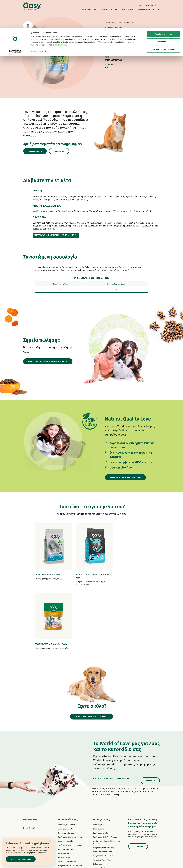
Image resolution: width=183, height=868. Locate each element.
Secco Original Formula (67, 761)
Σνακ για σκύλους (65, 822)
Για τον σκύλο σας (68, 756)
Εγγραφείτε (150, 717)
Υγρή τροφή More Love (102, 821)
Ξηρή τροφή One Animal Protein (70, 773)
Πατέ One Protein (65, 794)
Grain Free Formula (65, 777)
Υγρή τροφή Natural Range (68, 818)
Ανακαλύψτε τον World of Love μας (126, 477)
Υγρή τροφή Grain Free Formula (70, 802)
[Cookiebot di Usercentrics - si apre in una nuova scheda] (15, 23)
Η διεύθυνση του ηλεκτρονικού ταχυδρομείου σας (112, 714)
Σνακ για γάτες (99, 825)
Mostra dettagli (37, 23)
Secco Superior (99, 765)
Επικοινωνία (60, 151)
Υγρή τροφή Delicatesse (102, 804)
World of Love (31, 756)
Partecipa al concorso (21, 859)
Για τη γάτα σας (101, 756)
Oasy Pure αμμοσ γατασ (102, 829)
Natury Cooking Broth (101, 812)
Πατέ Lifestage (64, 790)
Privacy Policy (113, 731)
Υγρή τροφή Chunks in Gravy (104, 784)
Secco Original (99, 761)
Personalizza (164, 14)
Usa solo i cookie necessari (164, 21)
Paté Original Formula (66, 786)
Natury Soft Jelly (64, 814)
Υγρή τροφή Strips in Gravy (68, 810)
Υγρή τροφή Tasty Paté (67, 806)
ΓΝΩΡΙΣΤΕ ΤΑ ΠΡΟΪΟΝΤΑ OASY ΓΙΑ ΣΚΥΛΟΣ (92, 653)
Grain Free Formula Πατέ (68, 798)
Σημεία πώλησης (35, 151)
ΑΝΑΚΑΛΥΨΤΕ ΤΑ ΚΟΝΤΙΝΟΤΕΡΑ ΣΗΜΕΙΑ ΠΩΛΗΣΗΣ (48, 361)
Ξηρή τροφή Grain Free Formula (70, 781)
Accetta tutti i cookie (164, 6)
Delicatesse (98, 800)
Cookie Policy (61, 17)
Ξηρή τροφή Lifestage (66, 765)
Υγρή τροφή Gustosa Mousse (104, 792)
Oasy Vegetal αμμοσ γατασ (103, 833)
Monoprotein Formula (66, 769)
